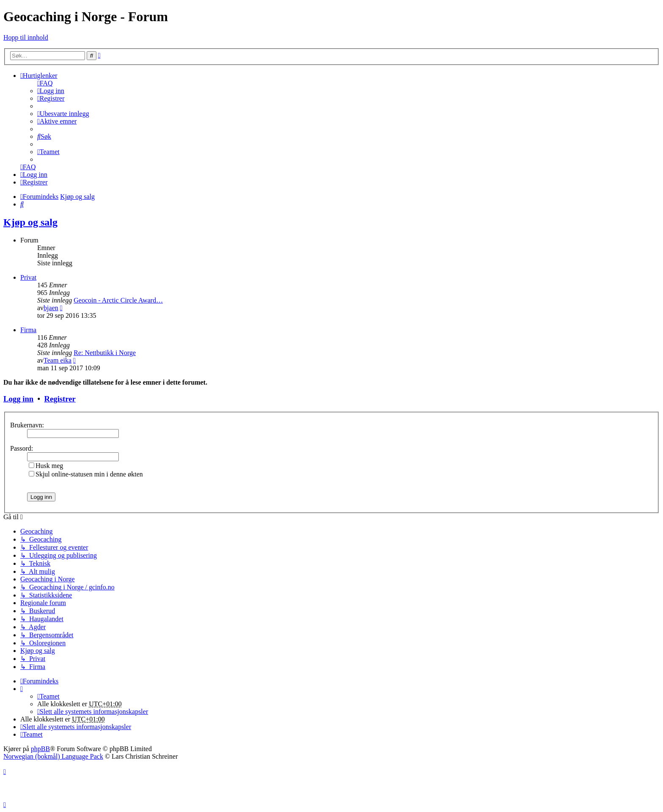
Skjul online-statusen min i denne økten (86, 474)
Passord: (22, 448)
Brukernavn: (27, 425)
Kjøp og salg (30, 222)
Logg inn (18, 399)
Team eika (58, 360)
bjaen (51, 308)
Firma (28, 330)
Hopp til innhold (26, 37)
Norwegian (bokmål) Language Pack (53, 756)
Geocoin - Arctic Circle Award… (118, 300)
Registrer (60, 399)
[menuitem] (45, 83)
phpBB (40, 749)
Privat (28, 277)
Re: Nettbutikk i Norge (105, 353)
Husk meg (46, 466)
